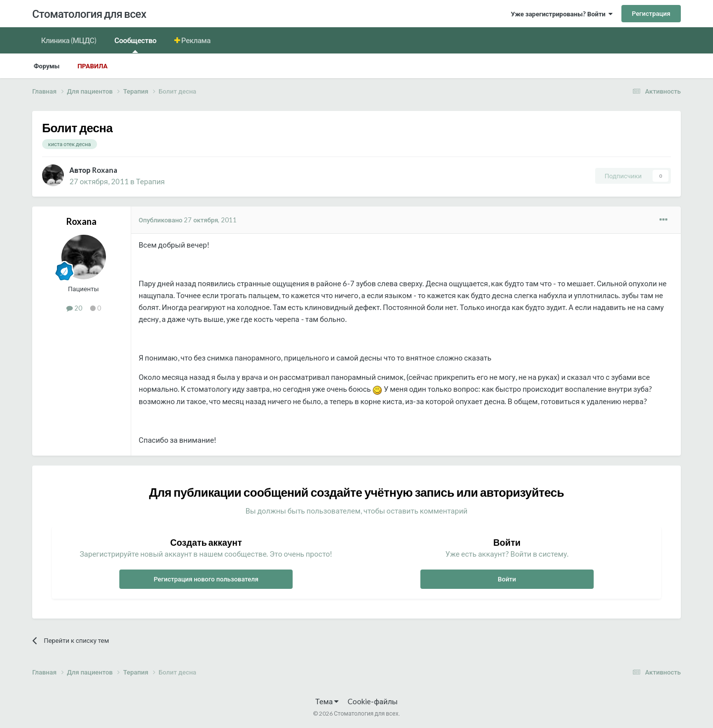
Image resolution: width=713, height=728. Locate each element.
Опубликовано (188, 220)
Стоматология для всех (89, 14)
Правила (92, 66)
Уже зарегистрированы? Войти (562, 14)
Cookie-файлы (373, 701)
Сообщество (135, 44)
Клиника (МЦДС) (69, 40)
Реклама (196, 40)
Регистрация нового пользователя (206, 579)
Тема (327, 701)
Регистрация (651, 13)
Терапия (151, 181)
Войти (507, 579)
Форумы (47, 66)
